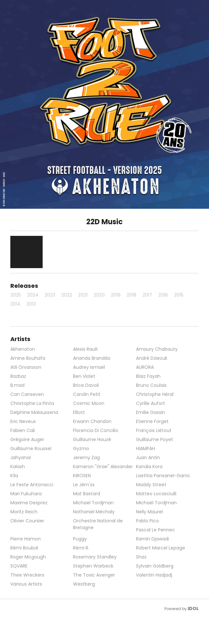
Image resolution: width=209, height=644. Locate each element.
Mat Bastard (87, 494)
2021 (83, 295)
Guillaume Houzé (92, 439)
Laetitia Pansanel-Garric (163, 476)
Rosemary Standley (95, 557)
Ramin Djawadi (152, 539)
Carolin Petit (87, 394)
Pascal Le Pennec (156, 530)
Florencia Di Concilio (96, 430)
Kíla (14, 476)
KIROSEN (82, 476)
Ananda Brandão (92, 358)
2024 (33, 295)
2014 (15, 304)
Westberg (84, 584)
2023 (50, 295)
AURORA (145, 367)
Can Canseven (27, 394)
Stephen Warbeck (93, 566)
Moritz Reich (24, 512)
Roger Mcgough (28, 557)
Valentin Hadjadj (154, 575)
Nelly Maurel (149, 512)
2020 (99, 295)
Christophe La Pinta (32, 403)
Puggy (80, 539)
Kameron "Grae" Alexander (103, 467)
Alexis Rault (85, 349)
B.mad (17, 385)
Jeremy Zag (86, 458)
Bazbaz (18, 376)
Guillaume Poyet (155, 439)
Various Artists (26, 584)
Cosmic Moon (89, 403)
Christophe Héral (155, 394)
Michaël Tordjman (156, 503)
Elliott (79, 412)
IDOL (193, 609)
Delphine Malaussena (34, 412)
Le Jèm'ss (84, 485)
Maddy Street (151, 485)
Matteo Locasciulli (156, 494)
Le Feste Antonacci (32, 485)
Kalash (18, 467)
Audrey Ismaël (89, 367)
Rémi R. (81, 548)
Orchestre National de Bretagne (98, 524)
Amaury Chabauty (157, 349)
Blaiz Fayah (148, 376)
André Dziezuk (152, 358)
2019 (116, 295)
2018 (131, 295)
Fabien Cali (23, 430)
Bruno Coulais (151, 385)
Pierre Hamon (26, 539)
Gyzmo (81, 448)
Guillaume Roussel (31, 448)
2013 (31, 304)
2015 (179, 295)
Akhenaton (23, 349)
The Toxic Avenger (94, 575)
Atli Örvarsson (26, 367)
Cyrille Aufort (151, 403)
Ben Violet (84, 376)
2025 (16, 295)
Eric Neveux (23, 421)
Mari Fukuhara (26, 494)
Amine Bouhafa (28, 358)
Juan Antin (148, 458)
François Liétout (154, 430)
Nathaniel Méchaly (94, 512)
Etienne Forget (152, 421)
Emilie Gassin (151, 412)
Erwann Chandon (92, 421)
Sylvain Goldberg (155, 566)
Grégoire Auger (27, 439)
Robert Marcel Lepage (161, 548)
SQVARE (19, 566)
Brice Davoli (86, 385)
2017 (147, 295)
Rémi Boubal (24, 548)
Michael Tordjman (93, 503)
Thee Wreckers (27, 575)
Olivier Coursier (27, 521)
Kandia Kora (149, 467)
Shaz (141, 557)
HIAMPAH (146, 448)
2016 (163, 295)
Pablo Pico (147, 521)
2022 (67, 295)
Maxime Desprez (29, 503)
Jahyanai (21, 458)
